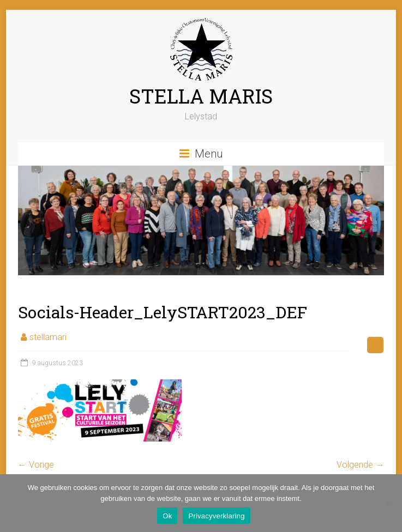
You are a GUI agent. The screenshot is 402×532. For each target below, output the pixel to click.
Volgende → (360, 465)
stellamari (48, 337)
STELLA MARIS (201, 96)
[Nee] (388, 503)
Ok (167, 516)
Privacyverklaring (216, 516)
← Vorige (36, 465)
